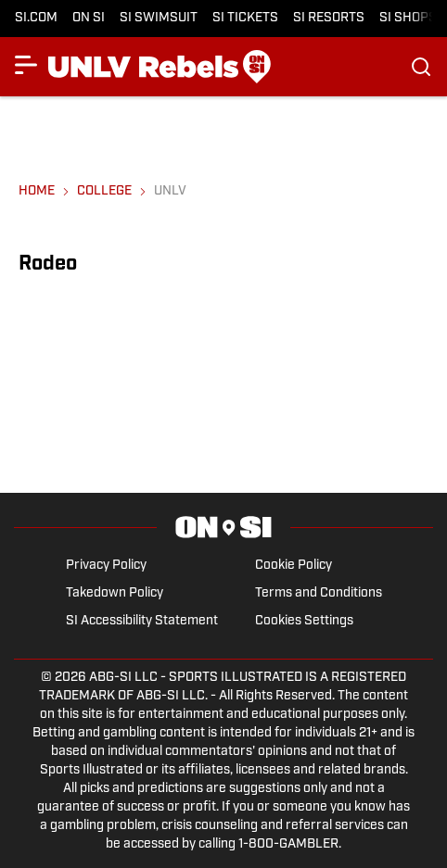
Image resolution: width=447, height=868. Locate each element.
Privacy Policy (106, 566)
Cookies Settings (304, 621)
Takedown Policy (115, 593)
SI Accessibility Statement (142, 621)
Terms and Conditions (319, 593)
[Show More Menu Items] (26, 65)
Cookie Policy (294, 566)
